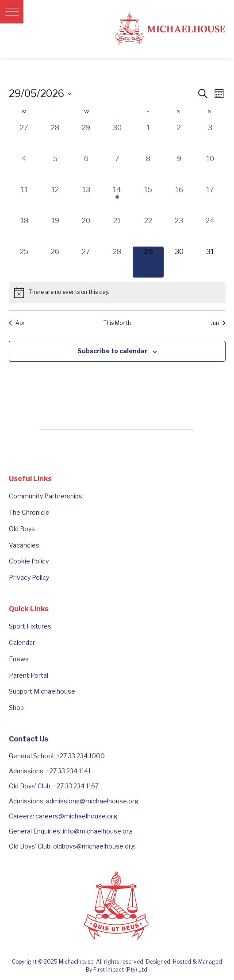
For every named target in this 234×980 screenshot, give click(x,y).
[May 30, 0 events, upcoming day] (179, 262)
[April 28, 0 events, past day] (55, 138)
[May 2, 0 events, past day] (179, 138)
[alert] (117, 293)
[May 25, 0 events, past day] (24, 262)
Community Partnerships (46, 496)
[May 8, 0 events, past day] (148, 169)
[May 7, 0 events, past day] (117, 169)
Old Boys (22, 529)
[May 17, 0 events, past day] (210, 200)
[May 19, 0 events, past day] (55, 231)
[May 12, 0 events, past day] (55, 200)
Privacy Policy (29, 577)
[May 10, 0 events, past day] (210, 169)
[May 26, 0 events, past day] (55, 262)
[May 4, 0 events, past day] (24, 169)
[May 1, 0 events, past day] (148, 138)
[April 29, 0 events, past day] (86, 138)
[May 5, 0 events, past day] (55, 169)
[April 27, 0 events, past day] (24, 138)
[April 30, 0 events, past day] (117, 138)
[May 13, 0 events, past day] (86, 200)
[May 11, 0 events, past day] (24, 200)
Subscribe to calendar (113, 351)
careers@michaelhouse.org (76, 816)
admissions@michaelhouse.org (92, 801)
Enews (19, 659)
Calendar (22, 642)
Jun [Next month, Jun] (218, 323)
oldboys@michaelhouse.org (94, 846)
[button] (12, 12)
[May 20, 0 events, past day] (86, 231)
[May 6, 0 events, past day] (86, 169)
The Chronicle (29, 512)
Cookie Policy (29, 561)
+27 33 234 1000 (81, 756)
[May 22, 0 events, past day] (148, 231)
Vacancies (24, 545)
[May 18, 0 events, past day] (24, 231)
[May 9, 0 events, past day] (179, 169)
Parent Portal (29, 675)
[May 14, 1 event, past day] (117, 200)
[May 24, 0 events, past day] (210, 231)
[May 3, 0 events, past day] (210, 138)
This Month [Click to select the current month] (117, 323)
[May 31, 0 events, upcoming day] (210, 262)
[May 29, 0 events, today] (148, 262)
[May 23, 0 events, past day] (179, 231)
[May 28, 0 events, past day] (117, 262)
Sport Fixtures (30, 626)
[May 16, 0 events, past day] (179, 200)
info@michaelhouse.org (98, 831)
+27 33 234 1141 (68, 771)
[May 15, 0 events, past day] (148, 200)
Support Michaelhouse (42, 691)
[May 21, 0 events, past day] (117, 231)
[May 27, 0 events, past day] (86, 262)
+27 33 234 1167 (76, 786)
